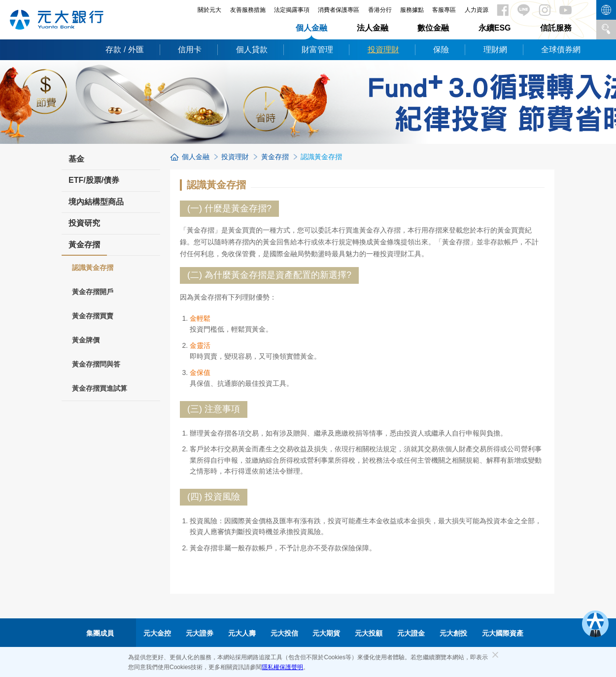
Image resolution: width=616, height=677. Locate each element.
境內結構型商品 (96, 202)
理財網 (495, 50)
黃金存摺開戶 (93, 292)
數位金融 (433, 28)
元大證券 (200, 633)
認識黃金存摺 (93, 268)
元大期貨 (326, 633)
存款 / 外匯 (124, 50)
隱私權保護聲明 (282, 667)
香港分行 (380, 10)
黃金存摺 (84, 248)
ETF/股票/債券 (94, 180)
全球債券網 (561, 50)
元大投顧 (369, 633)
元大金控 (157, 633)
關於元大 (209, 10)
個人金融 (311, 28)
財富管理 (317, 50)
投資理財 (383, 50)
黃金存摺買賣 (93, 316)
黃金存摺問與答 (96, 364)
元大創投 (453, 633)
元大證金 (411, 633)
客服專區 (444, 10)
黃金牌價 (86, 340)
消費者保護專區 (339, 10)
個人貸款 (252, 50)
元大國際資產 (503, 633)
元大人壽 (242, 633)
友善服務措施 (248, 10)
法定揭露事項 (292, 10)
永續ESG (495, 28)
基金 (76, 159)
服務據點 (412, 10)
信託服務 (556, 28)
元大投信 (284, 633)
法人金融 (373, 28)
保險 (441, 50)
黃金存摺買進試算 (100, 388)
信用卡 (190, 50)
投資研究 (84, 223)
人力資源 (477, 10)
